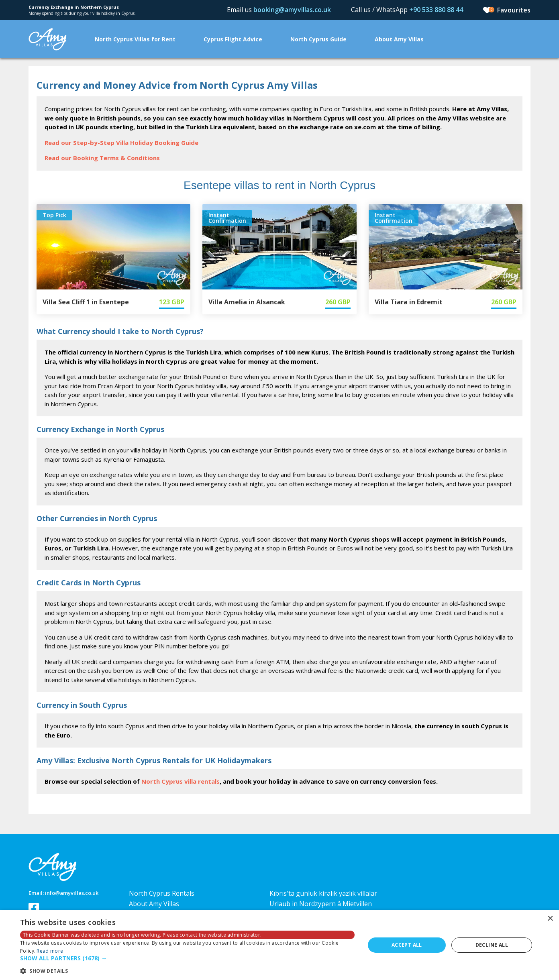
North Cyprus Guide (318, 39)
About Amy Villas (399, 39)
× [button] (550, 919)
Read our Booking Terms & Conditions (102, 158)
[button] (187, 959)
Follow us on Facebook (34, 908)
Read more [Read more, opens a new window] (50, 951)
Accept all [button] (407, 945)
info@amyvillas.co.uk (72, 893)
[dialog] (279, 945)
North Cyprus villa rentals (181, 781)
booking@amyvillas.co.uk (292, 10)
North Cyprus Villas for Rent (135, 39)
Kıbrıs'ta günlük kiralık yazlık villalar (323, 893)
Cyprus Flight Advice (233, 39)
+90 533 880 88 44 (436, 10)
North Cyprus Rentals (162, 893)
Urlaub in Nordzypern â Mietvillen (321, 904)
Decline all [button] (492, 945)
